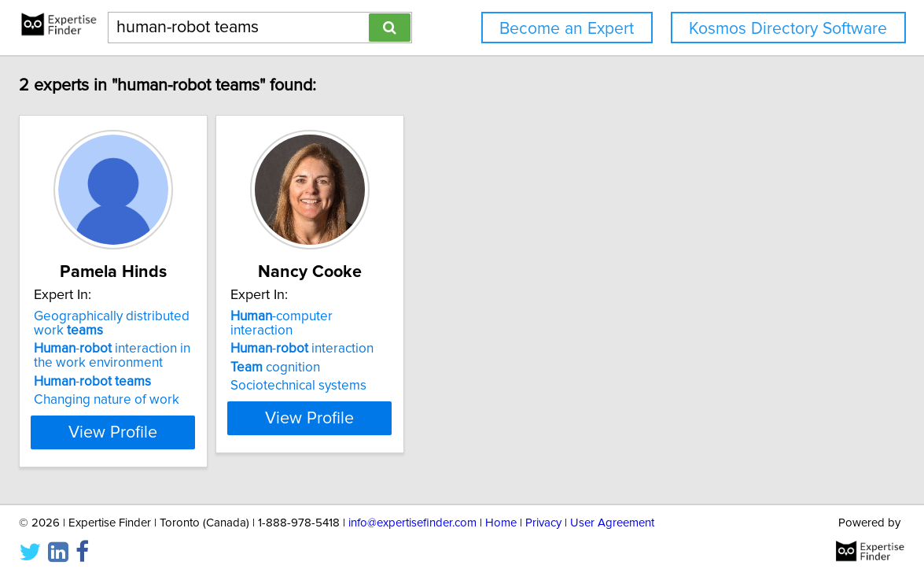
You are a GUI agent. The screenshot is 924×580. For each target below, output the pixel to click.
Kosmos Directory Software (788, 29)
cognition (404, 353)
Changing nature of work (196, 400)
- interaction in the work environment (213, 356)
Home (501, 523)
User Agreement (612, 523)
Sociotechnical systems (427, 371)
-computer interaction (443, 316)
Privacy (543, 523)
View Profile (222, 432)
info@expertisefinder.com (412, 523)
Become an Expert (567, 29)
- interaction (431, 334)
